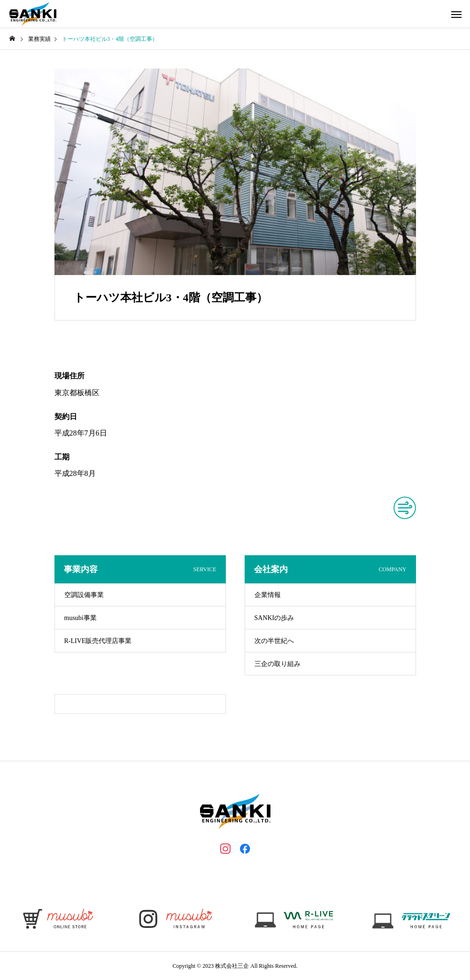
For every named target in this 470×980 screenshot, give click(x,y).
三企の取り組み (277, 664)
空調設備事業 (84, 595)
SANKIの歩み (274, 618)
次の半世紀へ (274, 641)
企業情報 (268, 595)
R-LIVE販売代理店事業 (98, 641)
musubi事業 (81, 618)
